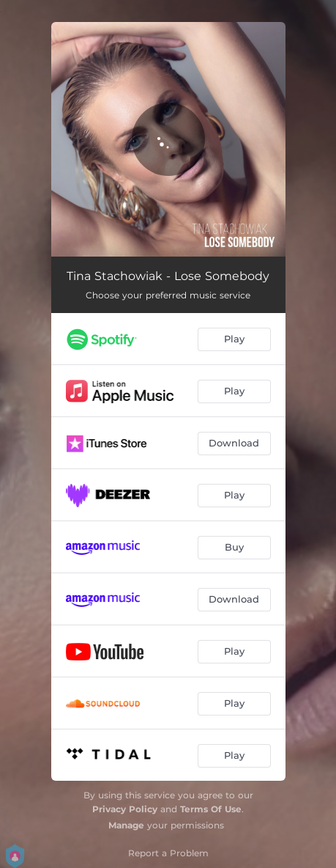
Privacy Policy (125, 809)
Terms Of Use (211, 809)
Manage (126, 825)
